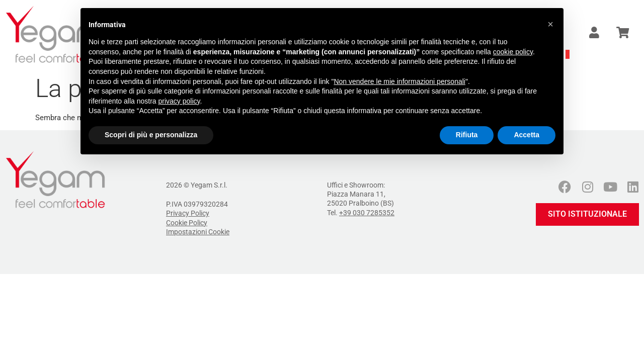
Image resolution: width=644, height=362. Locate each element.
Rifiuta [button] (467, 135)
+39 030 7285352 (367, 213)
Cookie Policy (187, 223)
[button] (550, 24)
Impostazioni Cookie (198, 232)
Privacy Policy (188, 213)
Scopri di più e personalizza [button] (151, 135)
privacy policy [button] (179, 101)
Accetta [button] (527, 135)
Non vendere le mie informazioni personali (399, 81)
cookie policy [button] (513, 52)
